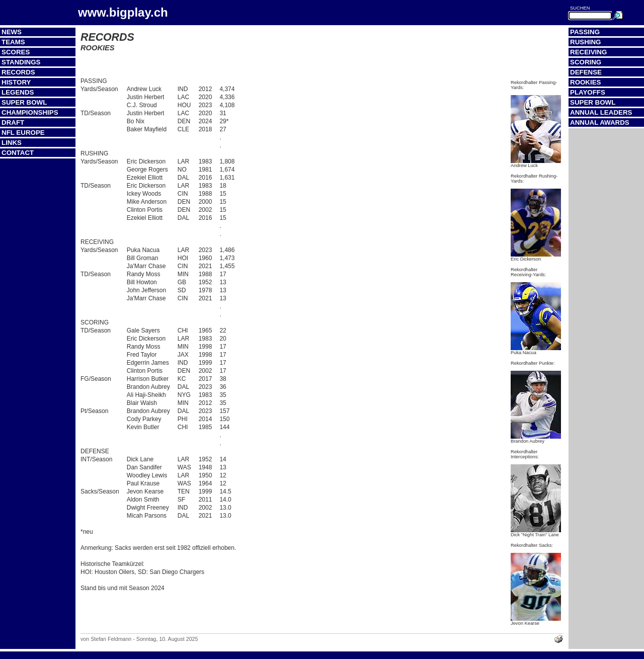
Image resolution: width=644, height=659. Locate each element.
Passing (585, 32)
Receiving (588, 52)
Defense (586, 72)
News (12, 32)
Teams (13, 42)
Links (12, 143)
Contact (18, 153)
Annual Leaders (601, 112)
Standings (21, 62)
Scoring (586, 62)
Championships (30, 112)
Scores (16, 52)
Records (18, 72)
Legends (18, 92)
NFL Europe (23, 133)
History (16, 82)
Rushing (585, 42)
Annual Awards (600, 122)
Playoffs (588, 92)
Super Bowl (24, 102)
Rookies (585, 82)
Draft (13, 122)
